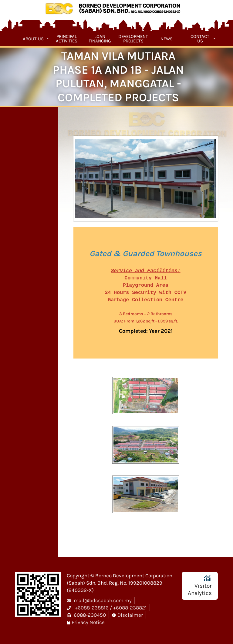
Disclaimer (130, 615)
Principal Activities (67, 39)
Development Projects (133, 39)
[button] (146, 398)
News (167, 39)
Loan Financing (100, 39)
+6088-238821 (130, 608)
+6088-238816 (92, 608)
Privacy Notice (88, 622)
